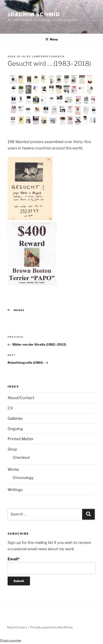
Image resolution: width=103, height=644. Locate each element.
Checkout (21, 457)
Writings (15, 490)
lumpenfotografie (48, 56)
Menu (52, 39)
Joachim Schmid (34, 14)
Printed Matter (21, 439)
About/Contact (21, 398)
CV (10, 408)
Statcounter (11, 641)
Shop (12, 449)
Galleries (15, 418)
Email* (51, 566)
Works (19, 310)
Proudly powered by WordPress (52, 627)
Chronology (23, 478)
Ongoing (15, 429)
